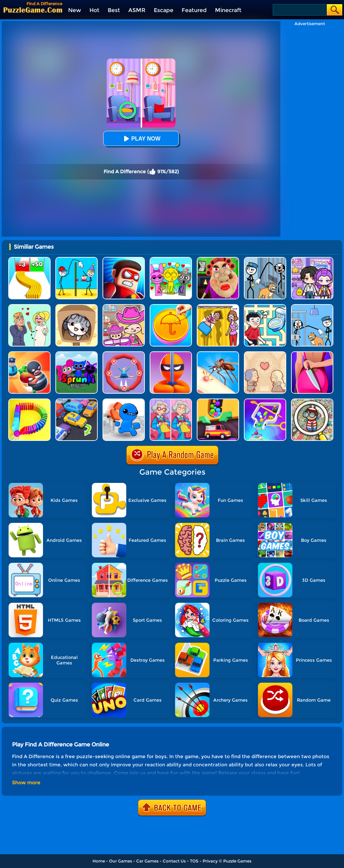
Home (99, 861)
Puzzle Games (237, 861)
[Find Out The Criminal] (312, 354)
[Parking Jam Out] (77, 401)
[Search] (299, 10)
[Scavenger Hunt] (312, 401)
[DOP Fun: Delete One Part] (218, 307)
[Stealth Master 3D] (171, 354)
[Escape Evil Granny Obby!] (218, 260)
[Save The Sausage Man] (124, 354)
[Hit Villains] (124, 260)
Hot (94, 10)
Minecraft (228, 10)
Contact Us (174, 861)
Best (114, 10)
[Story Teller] (265, 354)
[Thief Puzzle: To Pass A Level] (312, 307)
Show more (26, 783)
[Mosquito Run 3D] (218, 354)
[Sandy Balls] (218, 401)
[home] (33, 10)
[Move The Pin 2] (265, 401)
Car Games (147, 861)
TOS (194, 861)
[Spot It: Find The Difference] (171, 401)
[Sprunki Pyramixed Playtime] (77, 354)
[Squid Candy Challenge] (171, 307)
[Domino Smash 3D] (29, 401)
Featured (194, 10)
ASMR (137, 10)
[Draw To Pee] (265, 307)
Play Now (141, 139)
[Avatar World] (124, 307)
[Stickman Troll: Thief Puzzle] (265, 260)
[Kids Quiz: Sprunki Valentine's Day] (171, 260)
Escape (164, 10)
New (75, 10)
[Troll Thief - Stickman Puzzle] (77, 260)
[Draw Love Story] (29, 307)
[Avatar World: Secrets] (312, 260)
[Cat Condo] (77, 307)
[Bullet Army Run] (29, 260)
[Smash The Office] (124, 401)
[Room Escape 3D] (29, 354)
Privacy (210, 861)
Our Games (121, 861)
